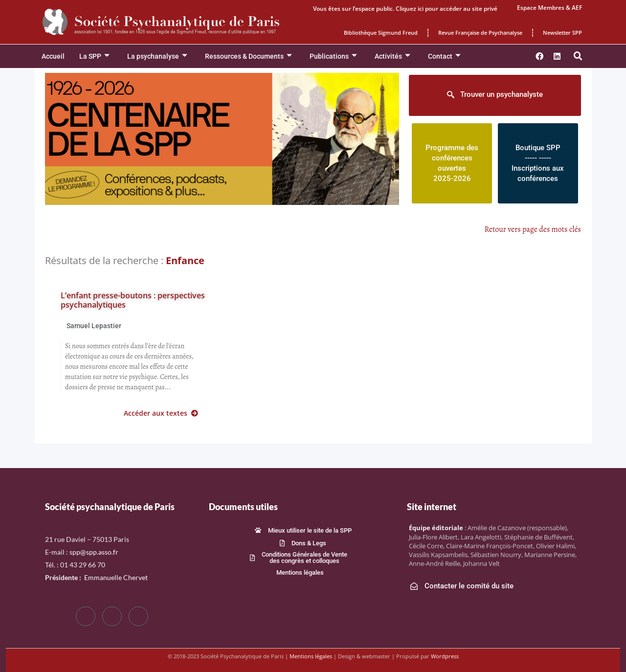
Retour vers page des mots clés (533, 229)
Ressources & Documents (248, 56)
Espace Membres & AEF (549, 8)
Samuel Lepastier (94, 326)
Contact (444, 56)
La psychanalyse (157, 56)
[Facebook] (86, 616)
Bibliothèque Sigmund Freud (381, 33)
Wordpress (445, 656)
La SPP (94, 56)
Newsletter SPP (562, 33)
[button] (578, 56)
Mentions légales (311, 656)
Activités (392, 56)
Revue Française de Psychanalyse (480, 33)
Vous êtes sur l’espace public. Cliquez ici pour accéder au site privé (405, 9)
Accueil (53, 56)
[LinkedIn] (138, 616)
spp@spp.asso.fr (94, 552)
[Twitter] (112, 616)
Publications (333, 56)
